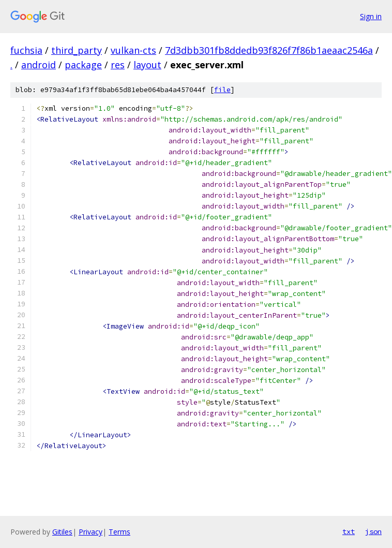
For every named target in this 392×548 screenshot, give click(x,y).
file (222, 90)
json (373, 531)
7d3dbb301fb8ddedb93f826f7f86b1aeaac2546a (269, 50)
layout (147, 65)
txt (349, 531)
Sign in (371, 16)
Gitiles (62, 532)
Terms (119, 532)
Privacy (91, 532)
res (118, 65)
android (39, 65)
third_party (77, 50)
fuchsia (26, 50)
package (83, 65)
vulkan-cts (133, 50)
